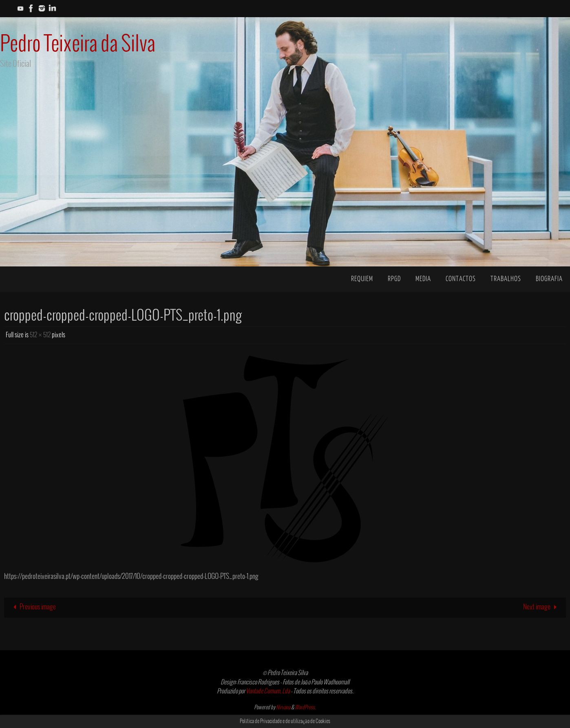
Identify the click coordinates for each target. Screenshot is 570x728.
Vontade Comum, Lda (268, 691)
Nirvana (283, 708)
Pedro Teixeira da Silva (78, 45)
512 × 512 (40, 335)
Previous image (33, 607)
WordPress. (305, 708)
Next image (542, 607)
